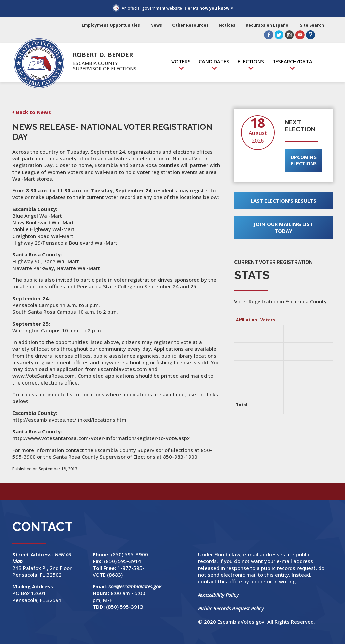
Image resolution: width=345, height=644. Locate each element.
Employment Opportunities (111, 25)
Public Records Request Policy (231, 608)
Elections (251, 61)
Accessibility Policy (218, 595)
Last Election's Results (284, 201)
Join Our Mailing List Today (283, 227)
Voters (181, 61)
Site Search (312, 25)
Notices (227, 25)
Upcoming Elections (304, 160)
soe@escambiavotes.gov (135, 586)
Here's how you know (207, 8)
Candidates (214, 61)
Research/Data (292, 61)
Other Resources (190, 25)
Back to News (33, 112)
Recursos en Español (268, 25)
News (156, 25)
